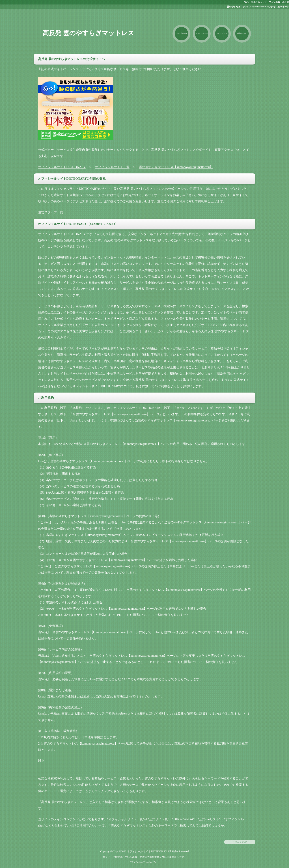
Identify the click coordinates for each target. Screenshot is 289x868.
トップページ (181, 33)
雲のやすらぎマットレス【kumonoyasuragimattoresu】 (176, 167)
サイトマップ (222, 33)
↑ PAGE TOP (240, 842)
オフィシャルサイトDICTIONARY (62, 167)
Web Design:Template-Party (145, 862)
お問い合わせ (242, 33)
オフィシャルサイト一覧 (112, 167)
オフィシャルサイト (202, 38)
